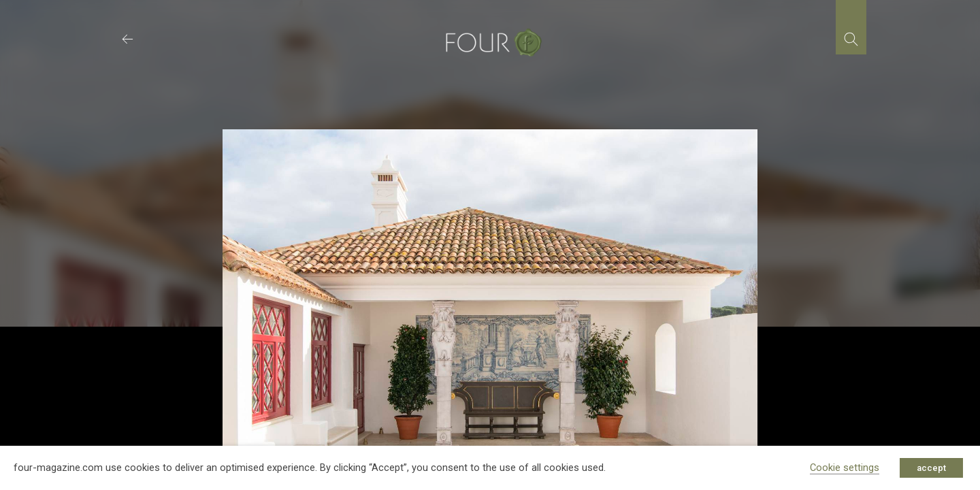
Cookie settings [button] (845, 468)
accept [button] (931, 468)
